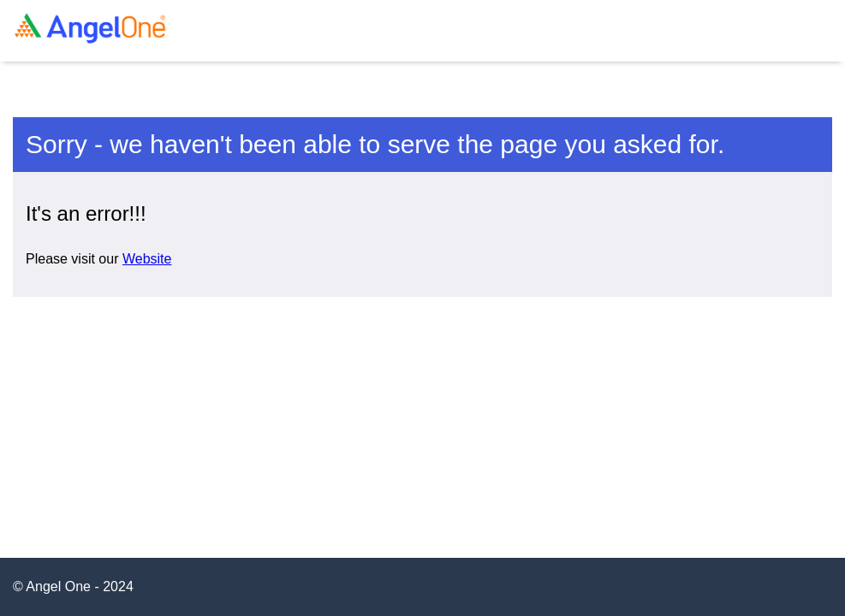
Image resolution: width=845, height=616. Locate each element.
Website (147, 259)
